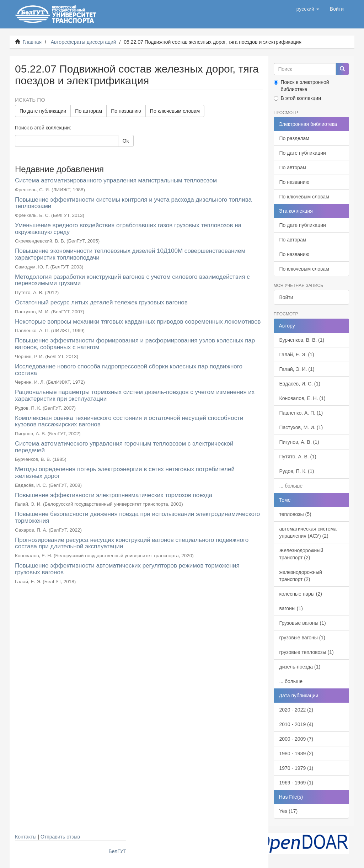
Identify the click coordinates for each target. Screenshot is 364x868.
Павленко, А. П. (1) (301, 413)
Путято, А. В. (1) (298, 457)
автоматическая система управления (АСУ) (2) (308, 532)
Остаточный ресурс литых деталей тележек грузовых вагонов (101, 302)
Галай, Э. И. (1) (297, 369)
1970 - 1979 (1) (296, 768)
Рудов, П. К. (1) (297, 471)
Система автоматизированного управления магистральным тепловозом (116, 180)
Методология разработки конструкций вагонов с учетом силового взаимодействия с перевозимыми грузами (132, 280)
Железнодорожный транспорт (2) (301, 554)
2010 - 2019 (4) (296, 724)
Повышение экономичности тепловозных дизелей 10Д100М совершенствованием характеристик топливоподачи (130, 254)
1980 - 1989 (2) (296, 753)
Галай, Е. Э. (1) (297, 355)
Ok (126, 141)
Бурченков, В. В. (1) (302, 340)
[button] (308, 9)
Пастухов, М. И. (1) (301, 427)
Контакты (26, 837)
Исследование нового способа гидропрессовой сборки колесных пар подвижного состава (129, 370)
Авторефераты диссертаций (84, 42)
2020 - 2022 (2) (296, 710)
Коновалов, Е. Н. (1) (303, 398)
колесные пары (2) (301, 594)
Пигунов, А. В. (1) (299, 442)
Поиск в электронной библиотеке (301, 86)
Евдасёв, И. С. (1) (300, 384)
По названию (126, 111)
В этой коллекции (297, 98)
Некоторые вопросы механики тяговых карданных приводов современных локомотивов (138, 322)
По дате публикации (43, 111)
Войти (286, 297)
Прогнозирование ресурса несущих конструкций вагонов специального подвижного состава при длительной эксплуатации (132, 543)
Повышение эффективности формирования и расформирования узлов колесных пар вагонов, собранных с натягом (135, 344)
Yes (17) (289, 811)
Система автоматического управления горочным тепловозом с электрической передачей (124, 447)
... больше (291, 486)
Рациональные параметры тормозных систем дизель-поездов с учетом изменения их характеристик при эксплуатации (135, 395)
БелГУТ (118, 851)
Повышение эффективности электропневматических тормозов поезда (114, 495)
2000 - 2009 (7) (296, 739)
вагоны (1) (291, 608)
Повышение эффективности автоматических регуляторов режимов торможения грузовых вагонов (127, 569)
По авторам (89, 111)
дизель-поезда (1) (300, 667)
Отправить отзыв (60, 837)
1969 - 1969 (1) (296, 783)
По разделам (294, 138)
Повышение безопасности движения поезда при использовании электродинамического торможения (137, 517)
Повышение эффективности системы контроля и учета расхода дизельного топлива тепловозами (133, 203)
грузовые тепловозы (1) (307, 652)
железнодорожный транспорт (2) (301, 576)
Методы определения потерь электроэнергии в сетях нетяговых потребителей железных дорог (125, 473)
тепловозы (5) (295, 514)
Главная (32, 42)
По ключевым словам (175, 111)
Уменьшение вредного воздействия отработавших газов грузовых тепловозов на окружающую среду (128, 229)
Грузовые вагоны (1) (303, 623)
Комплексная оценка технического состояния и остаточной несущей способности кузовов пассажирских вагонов (129, 421)
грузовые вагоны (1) (302, 638)
